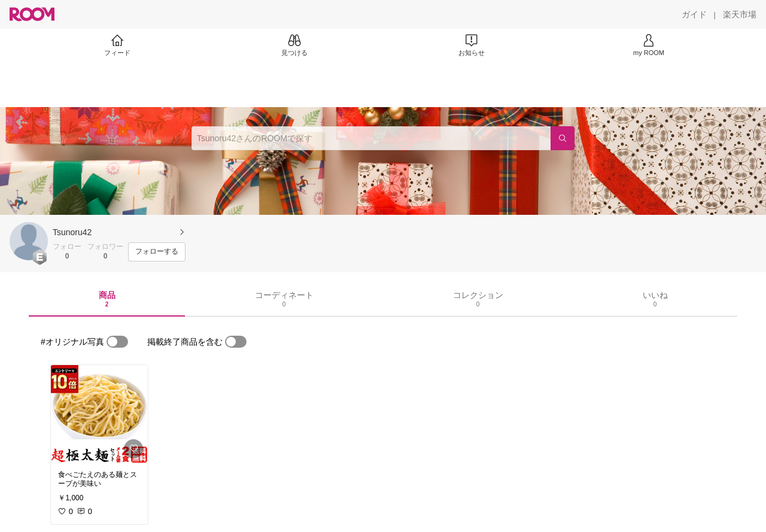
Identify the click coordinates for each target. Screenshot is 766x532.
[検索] (563, 138)
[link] (99, 414)
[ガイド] (694, 14)
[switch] (117, 342)
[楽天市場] (740, 14)
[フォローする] (157, 252)
